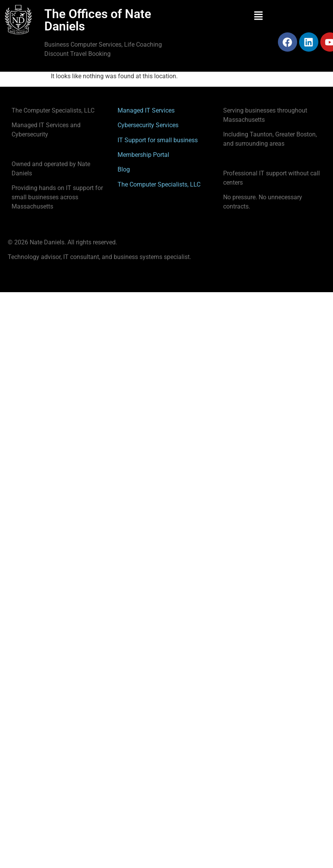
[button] (259, 16)
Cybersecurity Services (148, 125)
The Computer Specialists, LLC (159, 184)
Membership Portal (143, 155)
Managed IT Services (146, 110)
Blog (124, 169)
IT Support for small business (158, 140)
